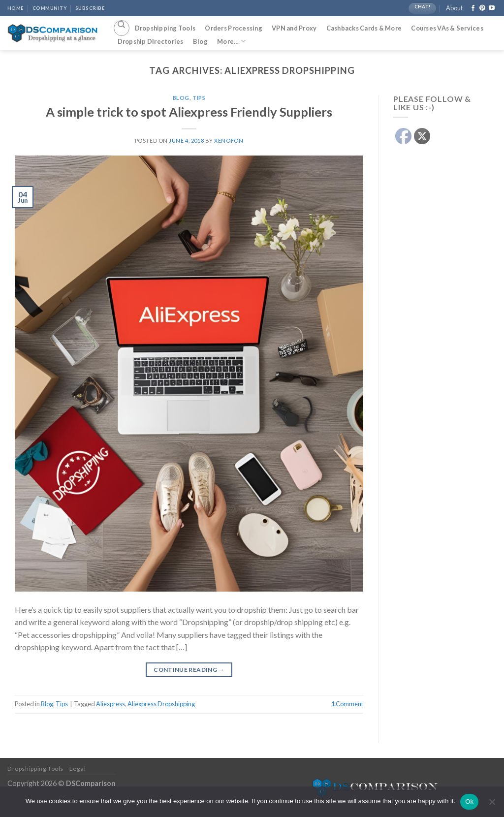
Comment (347, 704)
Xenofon (229, 141)
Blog (200, 41)
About (454, 8)
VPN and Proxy (294, 28)
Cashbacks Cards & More (364, 28)
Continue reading (189, 670)
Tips (199, 98)
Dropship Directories (151, 41)
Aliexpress (110, 704)
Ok (469, 801)
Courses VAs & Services (447, 28)
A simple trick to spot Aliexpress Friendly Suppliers (189, 112)
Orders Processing (233, 28)
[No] (492, 805)
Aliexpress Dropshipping (161, 704)
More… (231, 41)
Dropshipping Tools (165, 28)
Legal (78, 769)
